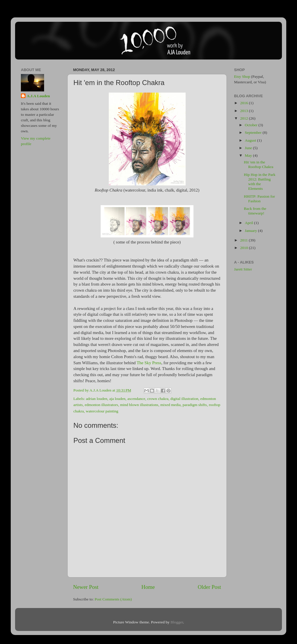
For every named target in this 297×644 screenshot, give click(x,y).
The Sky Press (149, 363)
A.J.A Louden (38, 96)
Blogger (177, 622)
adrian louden (97, 399)
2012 (245, 118)
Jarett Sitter (243, 269)
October (252, 125)
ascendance (136, 399)
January (251, 231)
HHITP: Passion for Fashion (259, 199)
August (251, 140)
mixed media (171, 405)
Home (148, 587)
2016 (245, 103)
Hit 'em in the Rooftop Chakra (259, 164)
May (249, 155)
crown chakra (158, 399)
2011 (245, 240)
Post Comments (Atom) (113, 599)
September (254, 132)
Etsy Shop (242, 76)
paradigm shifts (195, 405)
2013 (245, 111)
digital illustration (184, 399)
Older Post (209, 587)
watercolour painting (102, 411)
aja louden (117, 399)
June (249, 148)
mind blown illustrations (139, 405)
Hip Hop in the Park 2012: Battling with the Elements (260, 182)
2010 (245, 248)
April (249, 223)
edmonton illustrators (101, 405)
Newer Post (86, 587)
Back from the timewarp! (255, 211)
